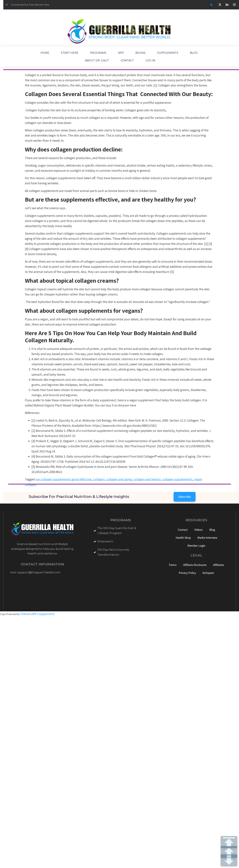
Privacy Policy (187, 573)
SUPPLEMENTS (168, 53)
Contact (183, 530)
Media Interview (207, 538)
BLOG (194, 53)
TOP (229, 842)
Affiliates (219, 565)
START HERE (70, 53)
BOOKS (140, 53)
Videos (199, 530)
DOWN (229, 860)
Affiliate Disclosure (195, 565)
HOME (45, 53)
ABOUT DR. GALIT (97, 60)
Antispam (208, 573)
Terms (173, 565)
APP (121, 53)
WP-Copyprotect (43, 614)
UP (229, 852)
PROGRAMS (98, 53)
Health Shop (183, 538)
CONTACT (127, 60)
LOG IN (150, 60)
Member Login (196, 546)
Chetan (25, 614)
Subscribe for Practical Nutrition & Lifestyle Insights (79, 497)
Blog (212, 530)
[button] (212, 5)
